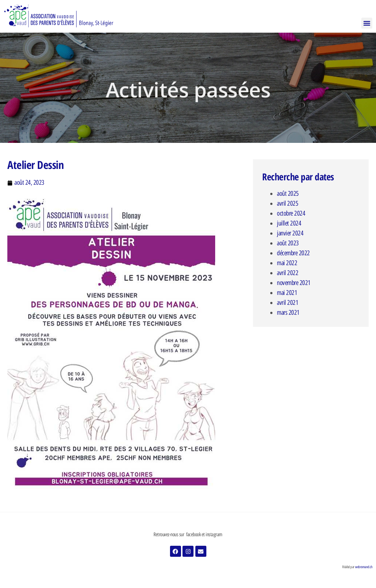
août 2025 (288, 194)
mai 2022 (287, 263)
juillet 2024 (289, 223)
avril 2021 (288, 303)
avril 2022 (288, 273)
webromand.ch (364, 567)
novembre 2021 (294, 283)
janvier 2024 (290, 233)
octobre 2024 (291, 213)
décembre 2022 (293, 253)
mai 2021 (287, 293)
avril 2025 (288, 203)
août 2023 (288, 243)
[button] (367, 23)
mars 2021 (288, 313)
